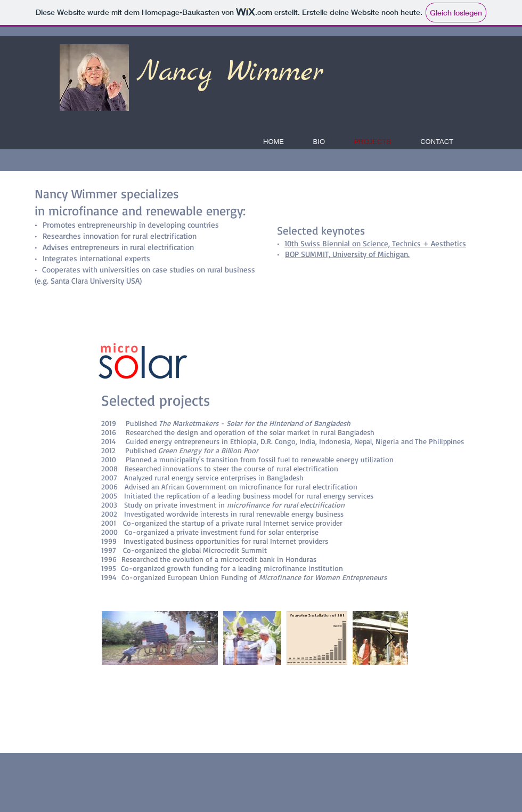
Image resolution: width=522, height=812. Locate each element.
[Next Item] (390, 638)
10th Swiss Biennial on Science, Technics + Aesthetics (375, 243)
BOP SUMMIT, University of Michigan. (347, 254)
